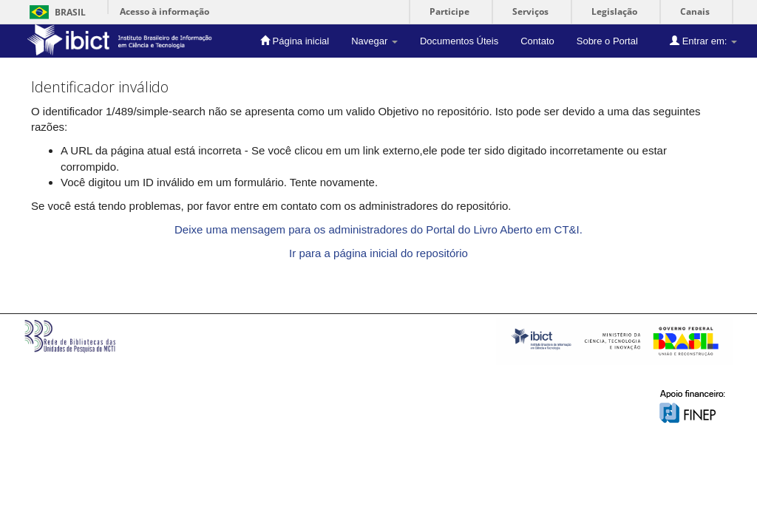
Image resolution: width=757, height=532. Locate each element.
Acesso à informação (164, 11)
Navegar (374, 41)
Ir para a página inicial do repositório (378, 253)
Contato (537, 41)
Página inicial (295, 41)
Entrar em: (703, 41)
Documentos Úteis (459, 41)
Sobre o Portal (607, 41)
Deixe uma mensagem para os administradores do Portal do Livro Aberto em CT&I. (378, 229)
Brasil (55, 12)
